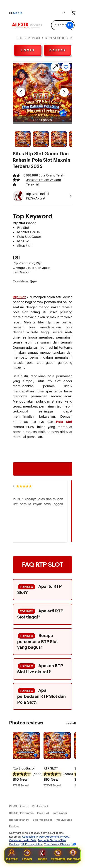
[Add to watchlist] (66, 67)
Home (42, 855)
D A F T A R (57, 50)
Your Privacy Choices (57, 844)
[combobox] (63, 25)
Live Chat (73, 855)
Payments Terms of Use (52, 840)
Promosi (58, 855)
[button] (70, 25)
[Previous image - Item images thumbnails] (21, 92)
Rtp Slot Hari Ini (19, 820)
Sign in (18, 13)
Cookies (14, 844)
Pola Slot (43, 813)
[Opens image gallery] (55, 67)
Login (27, 855)
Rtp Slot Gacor (19, 806)
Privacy (65, 837)
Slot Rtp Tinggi (42, 820)
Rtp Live (14, 826)
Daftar (12, 855)
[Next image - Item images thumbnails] (64, 92)
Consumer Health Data (23, 840)
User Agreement (49, 837)
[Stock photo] (23, 139)
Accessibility (30, 837)
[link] (70, 196)
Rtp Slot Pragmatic (21, 813)
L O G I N (28, 50)
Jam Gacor (60, 813)
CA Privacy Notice (32, 844)
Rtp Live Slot (40, 806)
